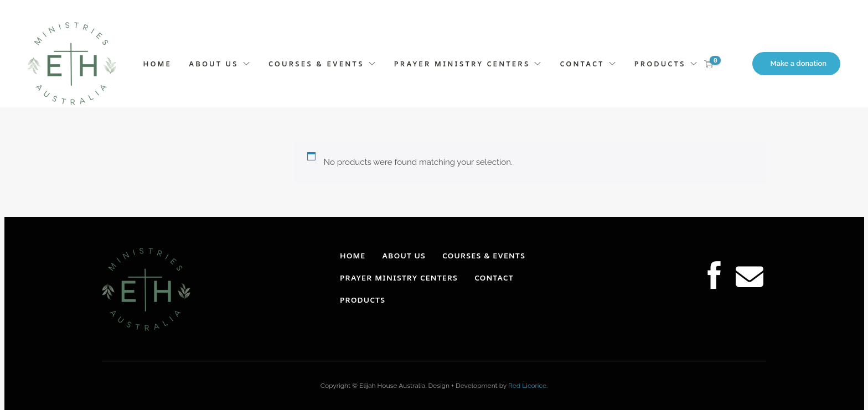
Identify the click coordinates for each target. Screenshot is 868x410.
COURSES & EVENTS (316, 64)
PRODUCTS (660, 64)
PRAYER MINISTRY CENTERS (462, 64)
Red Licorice (527, 386)
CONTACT (582, 64)
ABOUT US (214, 64)
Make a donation (799, 63)
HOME (157, 64)
